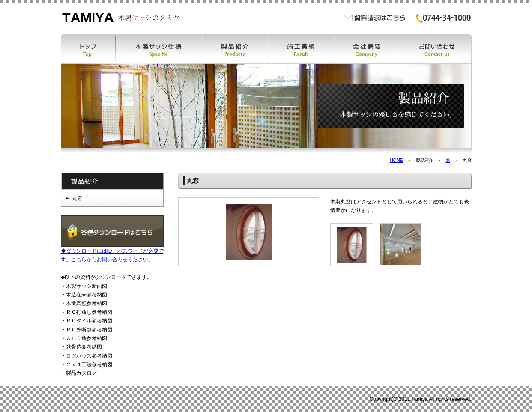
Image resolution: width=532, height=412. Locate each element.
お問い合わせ (436, 49)
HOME (397, 160)
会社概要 (367, 49)
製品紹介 (235, 49)
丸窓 (77, 198)
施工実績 (301, 49)
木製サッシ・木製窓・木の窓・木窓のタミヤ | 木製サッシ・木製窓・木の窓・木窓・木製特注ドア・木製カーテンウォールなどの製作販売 (120, 17)
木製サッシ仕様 (159, 49)
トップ (88, 49)
